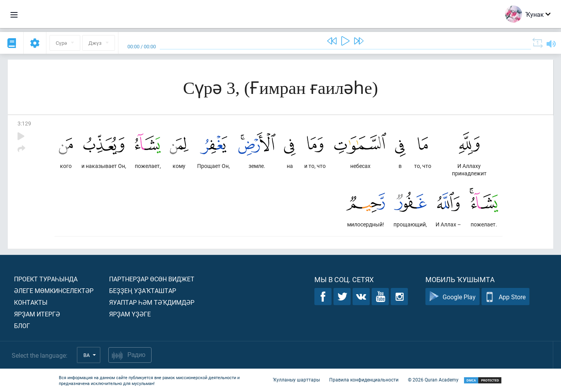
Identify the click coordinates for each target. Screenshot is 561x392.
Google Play (453, 297)
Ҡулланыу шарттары (296, 380)
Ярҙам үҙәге (130, 314)
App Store (505, 297)
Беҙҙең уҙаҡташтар (143, 290)
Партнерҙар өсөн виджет (152, 279)
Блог (22, 326)
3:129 (24, 123)
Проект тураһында (46, 279)
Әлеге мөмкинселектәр (54, 290)
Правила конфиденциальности (364, 380)
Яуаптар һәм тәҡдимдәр (152, 302)
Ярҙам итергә (37, 314)
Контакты (31, 302)
